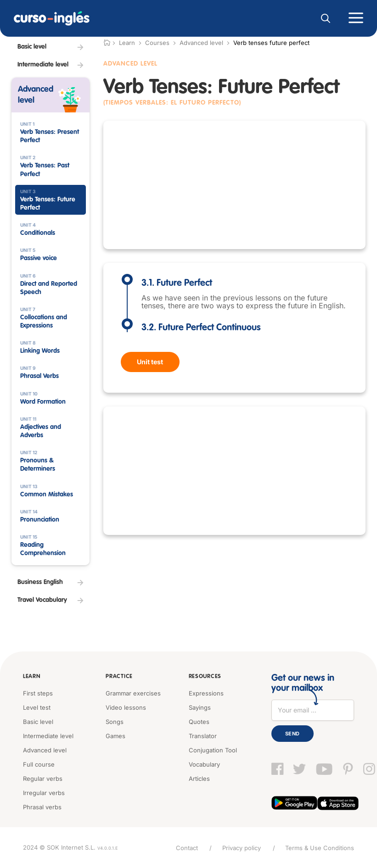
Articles (199, 778)
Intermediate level (48, 735)
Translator (203, 735)
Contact (186, 847)
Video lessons (126, 707)
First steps (38, 693)
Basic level (38, 721)
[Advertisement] (234, 185)
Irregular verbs (44, 792)
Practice (119, 677)
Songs (115, 721)
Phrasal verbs (42, 807)
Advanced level (201, 43)
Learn (32, 677)
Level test (37, 707)
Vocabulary (204, 764)
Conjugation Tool (213, 750)
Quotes (199, 721)
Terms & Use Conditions (320, 847)
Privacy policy (241, 847)
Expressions (206, 693)
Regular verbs (43, 778)
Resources (204, 677)
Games (115, 735)
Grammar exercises (133, 693)
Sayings (200, 707)
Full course (39, 764)
